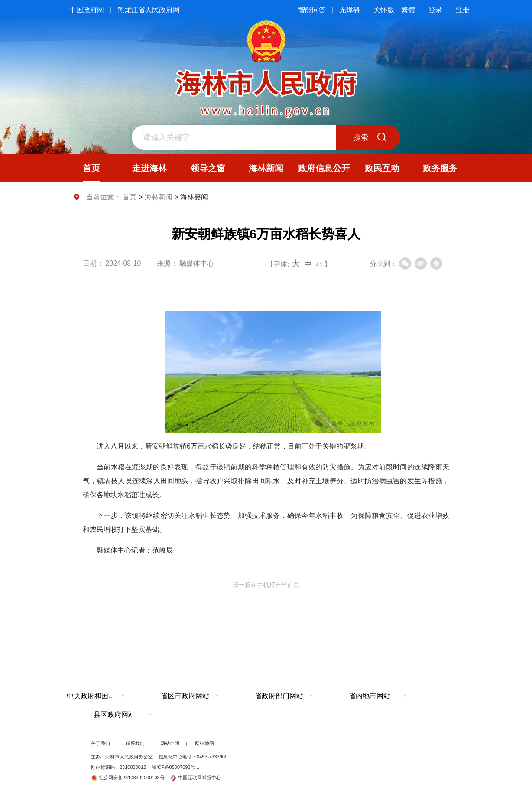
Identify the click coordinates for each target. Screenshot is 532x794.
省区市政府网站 (185, 696)
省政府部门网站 (279, 696)
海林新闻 (159, 197)
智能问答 (312, 10)
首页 (130, 197)
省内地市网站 (370, 696)
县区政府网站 (114, 714)
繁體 (408, 10)
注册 (463, 10)
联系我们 (135, 743)
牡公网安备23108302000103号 (128, 778)
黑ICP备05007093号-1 (175, 767)
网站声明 (170, 743)
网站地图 (204, 743)
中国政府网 (87, 10)
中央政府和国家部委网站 (98, 696)
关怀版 (384, 10)
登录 (435, 10)
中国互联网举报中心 (196, 778)
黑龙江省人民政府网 (149, 10)
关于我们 (101, 743)
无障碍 (350, 10)
